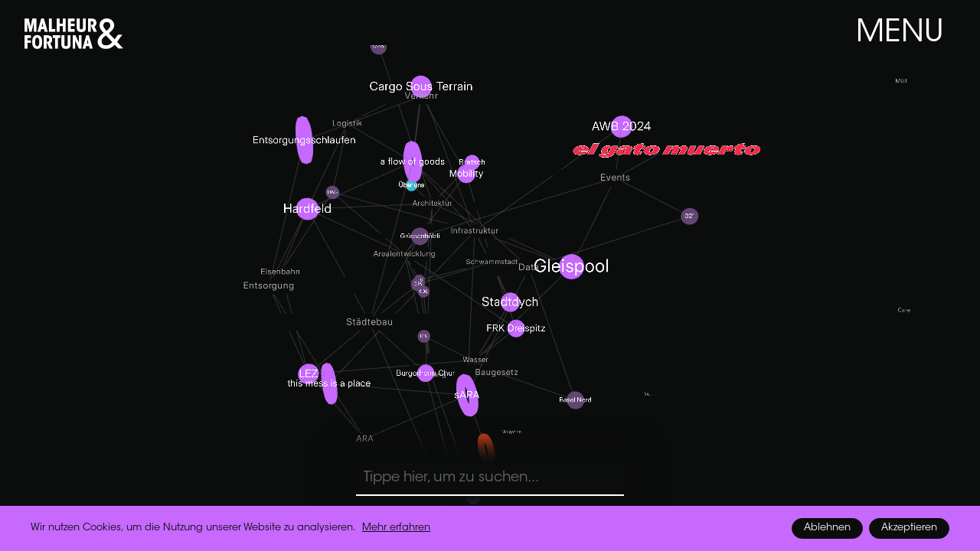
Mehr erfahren (396, 528)
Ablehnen (827, 528)
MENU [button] (900, 34)
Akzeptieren (909, 528)
